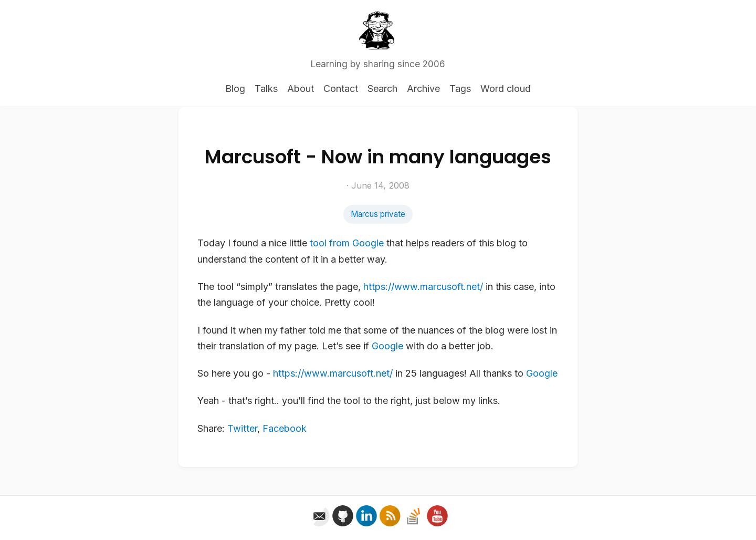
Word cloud (506, 89)
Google (387, 346)
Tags (460, 89)
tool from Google (347, 243)
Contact (341, 89)
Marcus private (378, 214)
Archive (423, 89)
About (301, 89)
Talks (266, 89)
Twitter (242, 428)
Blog (235, 89)
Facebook (285, 428)
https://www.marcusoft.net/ (423, 287)
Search (382, 89)
